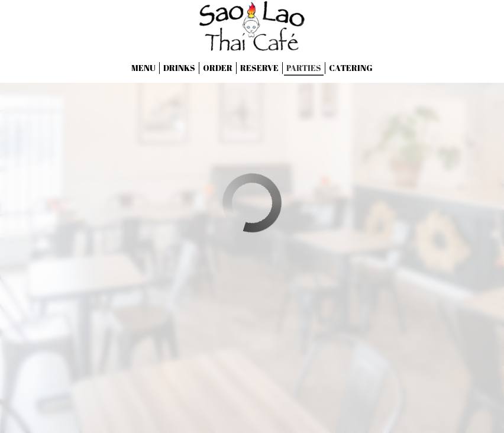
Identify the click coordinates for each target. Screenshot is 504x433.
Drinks (179, 68)
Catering (351, 68)
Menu (143, 68)
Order (218, 68)
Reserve (259, 68)
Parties (304, 68)
